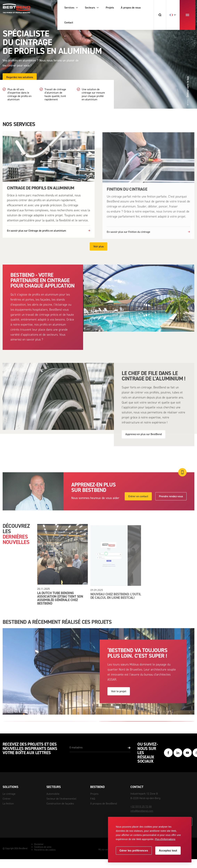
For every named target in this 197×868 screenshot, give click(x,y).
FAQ (93, 799)
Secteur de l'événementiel (61, 799)
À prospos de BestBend (104, 804)
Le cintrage (9, 794)
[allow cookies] (168, 851)
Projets (94, 794)
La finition (8, 804)
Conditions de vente (43, 847)
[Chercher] (160, 15)
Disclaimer (39, 844)
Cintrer (7, 799)
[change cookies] (134, 851)
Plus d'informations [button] (165, 839)
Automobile (53, 794)
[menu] (187, 15)
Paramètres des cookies (45, 850)
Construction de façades (60, 804)
